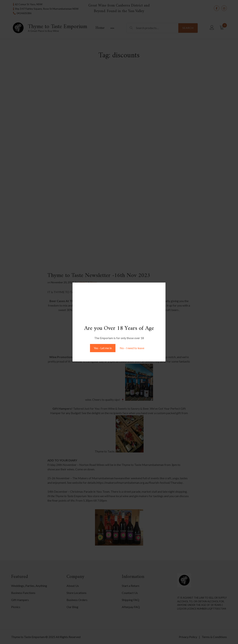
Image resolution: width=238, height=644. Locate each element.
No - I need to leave (132, 348)
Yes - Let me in (103, 348)
